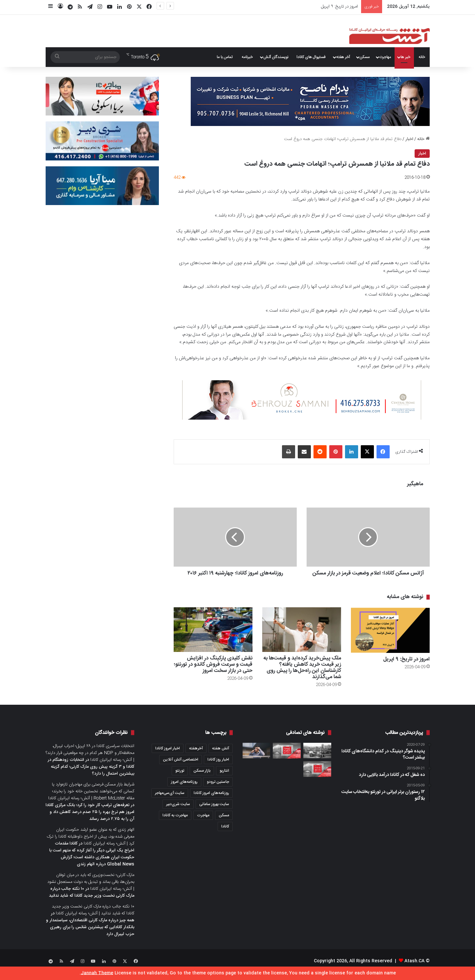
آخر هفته (343, 57)
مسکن (365, 57)
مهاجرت (385, 57)
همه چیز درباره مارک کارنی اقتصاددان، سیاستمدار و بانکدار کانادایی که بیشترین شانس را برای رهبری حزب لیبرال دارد (90, 934)
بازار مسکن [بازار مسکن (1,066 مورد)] (202, 778)
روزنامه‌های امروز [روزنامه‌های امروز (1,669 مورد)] (184, 789)
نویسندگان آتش (276, 57)
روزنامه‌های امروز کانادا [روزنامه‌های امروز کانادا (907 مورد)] (211, 800)
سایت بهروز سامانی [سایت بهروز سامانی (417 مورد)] (214, 811)
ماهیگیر (415, 484)
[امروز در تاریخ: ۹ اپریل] (390, 637)
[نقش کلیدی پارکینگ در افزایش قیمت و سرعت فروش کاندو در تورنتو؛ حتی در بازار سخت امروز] (213, 637)
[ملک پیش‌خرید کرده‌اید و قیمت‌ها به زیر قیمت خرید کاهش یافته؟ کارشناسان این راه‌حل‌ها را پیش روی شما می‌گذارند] (302, 637)
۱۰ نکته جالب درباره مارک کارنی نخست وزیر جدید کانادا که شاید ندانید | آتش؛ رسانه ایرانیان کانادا (93, 917)
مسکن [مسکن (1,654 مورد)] (224, 823)
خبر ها (405, 57)
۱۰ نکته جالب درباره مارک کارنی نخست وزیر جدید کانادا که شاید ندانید (92, 899)
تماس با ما (225, 57)
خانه (422, 57)
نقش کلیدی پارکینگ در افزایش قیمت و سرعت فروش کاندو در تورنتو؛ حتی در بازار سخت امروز (213, 672)
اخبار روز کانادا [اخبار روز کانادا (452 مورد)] (218, 767)
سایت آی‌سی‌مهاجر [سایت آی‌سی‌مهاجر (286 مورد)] (170, 800)
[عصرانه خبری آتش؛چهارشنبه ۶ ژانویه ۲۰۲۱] (287, 758)
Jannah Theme (97, 973)
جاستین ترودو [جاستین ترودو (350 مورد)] (218, 789)
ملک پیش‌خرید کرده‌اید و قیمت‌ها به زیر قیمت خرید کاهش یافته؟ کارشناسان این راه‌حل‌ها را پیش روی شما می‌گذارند (302, 675)
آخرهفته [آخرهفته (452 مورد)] (196, 756)
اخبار (409, 139)
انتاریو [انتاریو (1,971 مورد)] (224, 778)
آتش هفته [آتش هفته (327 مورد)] (221, 756)
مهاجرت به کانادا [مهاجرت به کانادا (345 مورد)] (175, 823)
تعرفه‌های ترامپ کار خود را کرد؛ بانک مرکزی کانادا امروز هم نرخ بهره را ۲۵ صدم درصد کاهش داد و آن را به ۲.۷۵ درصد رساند (90, 819)
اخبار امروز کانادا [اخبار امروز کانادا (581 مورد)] (168, 756)
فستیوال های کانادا (311, 57)
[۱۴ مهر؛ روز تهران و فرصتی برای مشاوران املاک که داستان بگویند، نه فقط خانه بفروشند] (317, 758)
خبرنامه (247, 57)
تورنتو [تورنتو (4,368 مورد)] (180, 778)
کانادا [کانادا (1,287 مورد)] (225, 834)
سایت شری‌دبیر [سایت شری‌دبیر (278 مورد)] (178, 811)
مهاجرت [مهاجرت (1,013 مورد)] (203, 823)
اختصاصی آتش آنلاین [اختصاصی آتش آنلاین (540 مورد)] (181, 767)
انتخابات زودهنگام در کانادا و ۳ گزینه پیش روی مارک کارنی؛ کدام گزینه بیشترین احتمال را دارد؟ (91, 774)
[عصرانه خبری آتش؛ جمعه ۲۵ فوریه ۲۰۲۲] (317, 776)
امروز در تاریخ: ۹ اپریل (339, 7)
